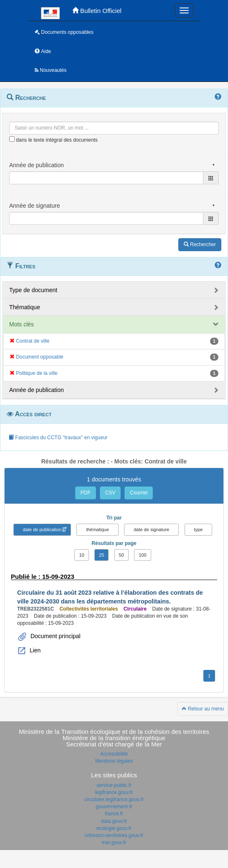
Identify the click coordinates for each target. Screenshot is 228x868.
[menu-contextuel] (12, 139)
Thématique (25, 307)
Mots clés (22, 324)
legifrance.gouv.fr (114, 792)
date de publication (42, 529)
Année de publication (37, 390)
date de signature (151, 529)
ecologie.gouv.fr (114, 828)
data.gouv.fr (114, 821)
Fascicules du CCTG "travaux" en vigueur (58, 438)
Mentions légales (114, 761)
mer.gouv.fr (114, 843)
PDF (86, 493)
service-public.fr (114, 785)
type (199, 529)
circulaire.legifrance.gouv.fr (114, 799)
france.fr (114, 814)
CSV (110, 493)
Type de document (33, 290)
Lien (34, 650)
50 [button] (122, 555)
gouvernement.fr (114, 807)
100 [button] (142, 555)
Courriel (139, 493)
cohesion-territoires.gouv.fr (114, 835)
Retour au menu (203, 709)
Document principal (55, 636)
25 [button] (101, 555)
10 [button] (81, 555)
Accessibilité (114, 754)
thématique (97, 529)
